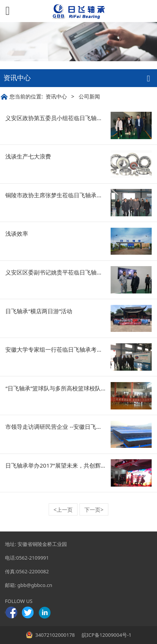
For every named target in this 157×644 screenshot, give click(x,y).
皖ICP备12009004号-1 (106, 635)
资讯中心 (56, 96)
